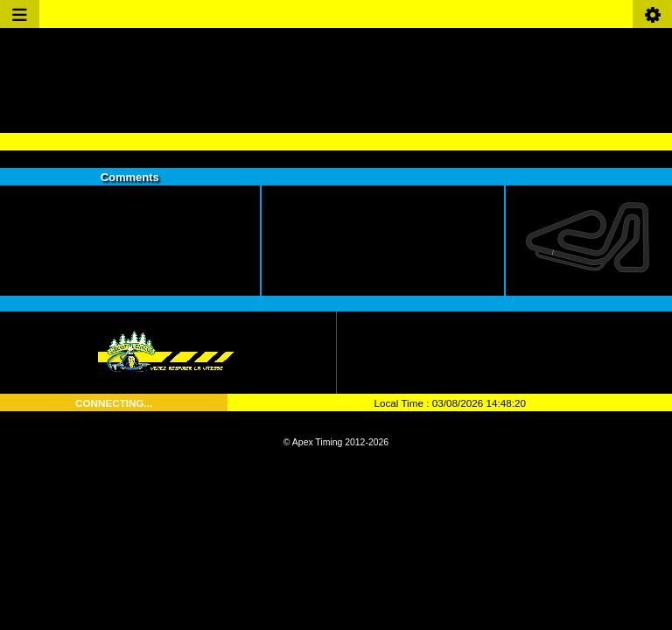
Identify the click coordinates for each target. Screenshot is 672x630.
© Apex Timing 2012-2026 (336, 442)
